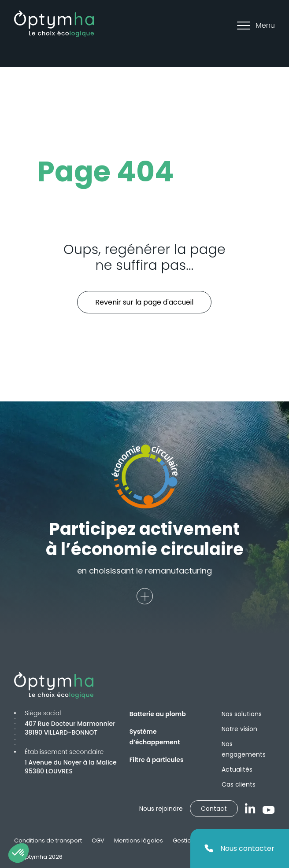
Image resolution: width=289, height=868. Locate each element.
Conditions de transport (48, 840)
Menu (256, 25)
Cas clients (239, 784)
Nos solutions (242, 714)
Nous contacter (239, 848)
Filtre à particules (157, 760)
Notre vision (239, 729)
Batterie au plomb (158, 714)
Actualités (237, 769)
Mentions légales (139, 840)
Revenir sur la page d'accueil (144, 302)
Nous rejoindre (161, 809)
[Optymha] (54, 24)
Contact (214, 809)
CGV (98, 840)
